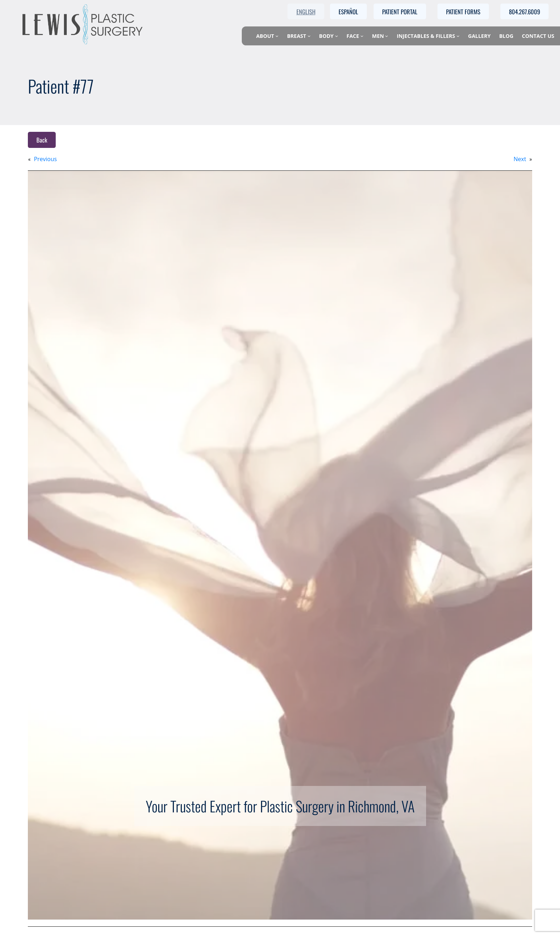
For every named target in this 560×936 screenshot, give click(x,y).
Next (520, 159)
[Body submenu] (337, 36)
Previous (45, 159)
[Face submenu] (362, 36)
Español (348, 12)
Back (42, 140)
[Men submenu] (387, 36)
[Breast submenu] (309, 36)
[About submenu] (277, 36)
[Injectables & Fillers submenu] (458, 36)
